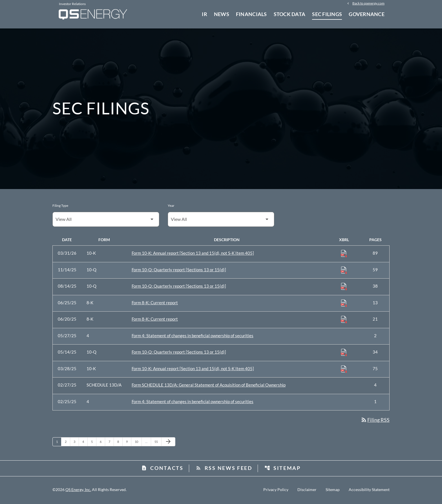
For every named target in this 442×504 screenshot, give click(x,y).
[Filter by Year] (221, 220)
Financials (251, 14)
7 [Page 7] (111, 443)
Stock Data (290, 14)
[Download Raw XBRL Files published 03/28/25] (344, 370)
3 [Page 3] (76, 443)
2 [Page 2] (67, 443)
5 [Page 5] (94, 443)
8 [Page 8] (120, 443)
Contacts (162, 469)
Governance (367, 14)
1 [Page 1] (59, 443)
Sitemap (283, 469)
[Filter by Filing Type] (106, 220)
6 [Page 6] (102, 443)
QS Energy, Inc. (78, 491)
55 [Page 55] (158, 443)
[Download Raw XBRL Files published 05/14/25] (344, 353)
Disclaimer (307, 491)
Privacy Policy (276, 491)
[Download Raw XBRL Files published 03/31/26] (344, 254)
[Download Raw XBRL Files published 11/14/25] (344, 271)
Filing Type (60, 207)
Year (171, 207)
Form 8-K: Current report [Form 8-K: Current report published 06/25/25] (155, 304)
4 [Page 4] (85, 443)
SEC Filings (327, 14)
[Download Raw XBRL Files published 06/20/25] (344, 320)
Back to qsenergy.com (368, 3)
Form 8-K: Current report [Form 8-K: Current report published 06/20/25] (155, 320)
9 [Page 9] (129, 443)
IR (205, 14)
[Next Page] (168, 443)
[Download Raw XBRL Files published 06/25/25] (344, 304)
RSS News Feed (224, 469)
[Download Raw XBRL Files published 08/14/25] (344, 287)
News (222, 14)
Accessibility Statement (369, 491)
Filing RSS (375, 421)
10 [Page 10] (138, 443)
